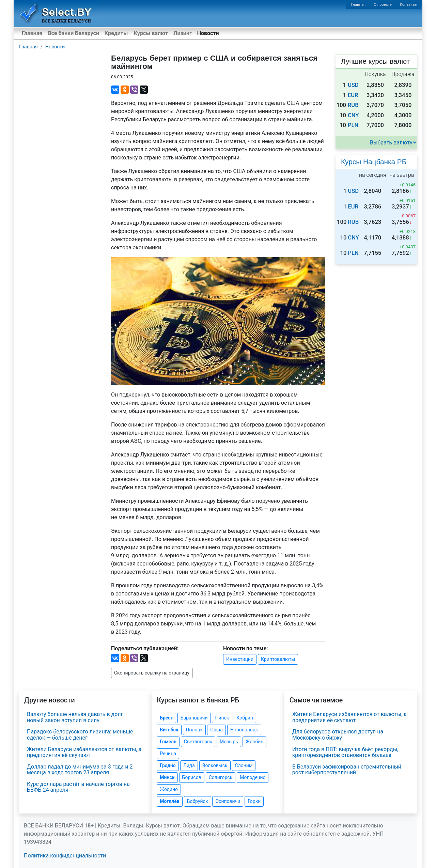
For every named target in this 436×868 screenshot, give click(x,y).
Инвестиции (240, 659)
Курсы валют (151, 33)
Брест (166, 718)
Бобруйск (198, 801)
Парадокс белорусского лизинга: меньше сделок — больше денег (80, 735)
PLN (353, 125)
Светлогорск (198, 742)
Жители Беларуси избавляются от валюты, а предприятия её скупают (84, 752)
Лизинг (182, 33)
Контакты (409, 5)
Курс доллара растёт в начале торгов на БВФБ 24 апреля (78, 787)
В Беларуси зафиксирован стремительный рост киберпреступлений (347, 770)
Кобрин (245, 718)
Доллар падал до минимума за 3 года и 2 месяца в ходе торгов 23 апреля (80, 770)
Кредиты (116, 33)
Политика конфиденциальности (65, 856)
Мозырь (229, 742)
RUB (353, 105)
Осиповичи (228, 801)
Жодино (169, 789)
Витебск (169, 730)
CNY (353, 115)
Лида (189, 765)
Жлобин (255, 742)
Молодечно (253, 777)
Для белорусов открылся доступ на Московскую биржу (338, 735)
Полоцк (194, 730)
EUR (353, 95)
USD (353, 85)
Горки (254, 801)
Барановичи (194, 718)
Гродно (168, 765)
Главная (359, 5)
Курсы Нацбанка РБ (374, 162)
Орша (216, 730)
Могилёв (169, 801)
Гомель (168, 742)
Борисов (192, 777)
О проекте (383, 5)
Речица (168, 754)
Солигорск (221, 777)
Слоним (244, 765)
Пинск (222, 718)
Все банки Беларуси (73, 33)
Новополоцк (244, 730)
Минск (167, 777)
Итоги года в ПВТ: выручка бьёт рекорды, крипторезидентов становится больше (345, 752)
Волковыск (215, 765)
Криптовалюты (278, 659)
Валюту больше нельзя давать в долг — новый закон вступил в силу (78, 717)
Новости (208, 33)
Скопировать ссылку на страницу (152, 673)
